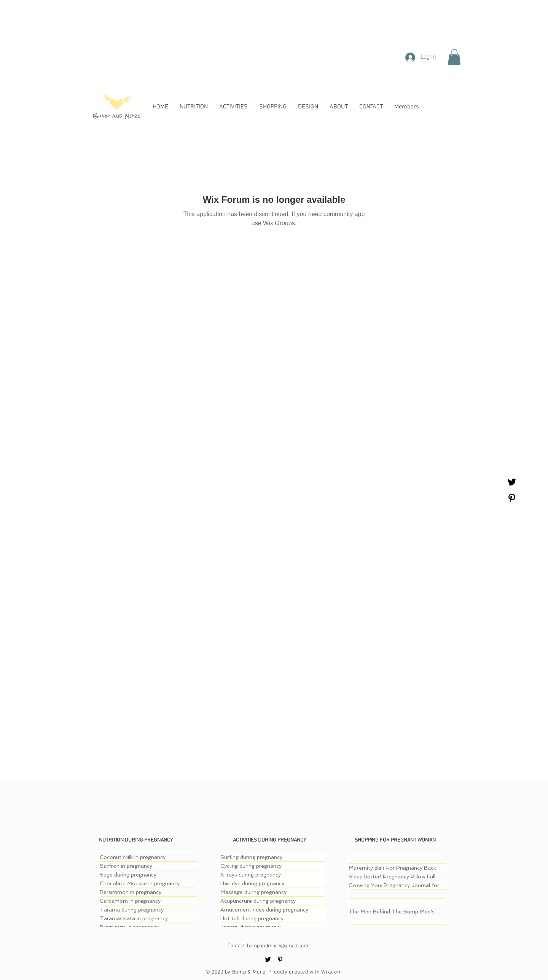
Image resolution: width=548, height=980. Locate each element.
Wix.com (331, 972)
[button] (454, 57)
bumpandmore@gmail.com (278, 946)
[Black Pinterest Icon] (512, 498)
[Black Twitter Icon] (512, 482)
